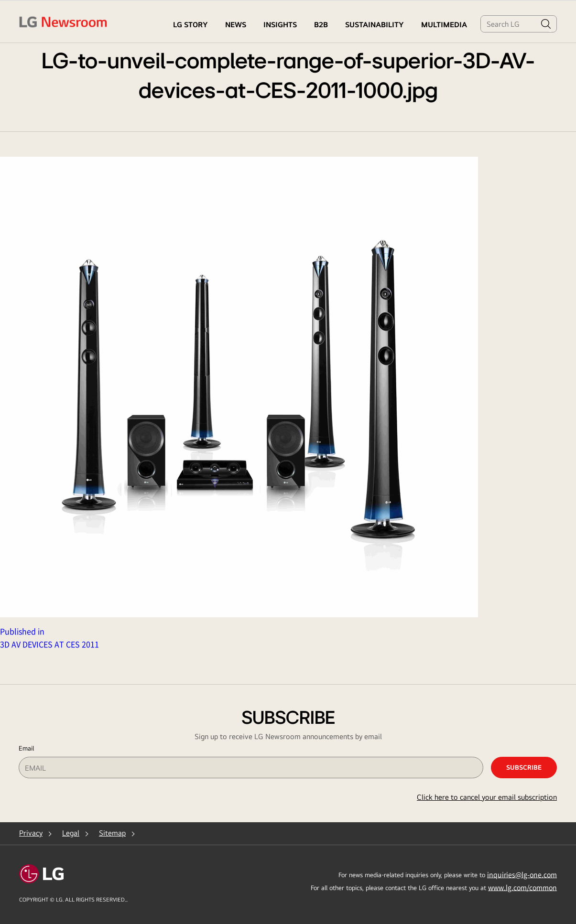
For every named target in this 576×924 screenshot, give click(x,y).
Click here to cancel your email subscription (487, 797)
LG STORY (190, 25)
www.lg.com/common (522, 887)
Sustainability (375, 25)
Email (26, 748)
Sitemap (112, 833)
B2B (321, 25)
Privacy (31, 833)
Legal (71, 833)
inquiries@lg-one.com (522, 874)
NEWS (236, 25)
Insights (280, 25)
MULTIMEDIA (444, 25)
